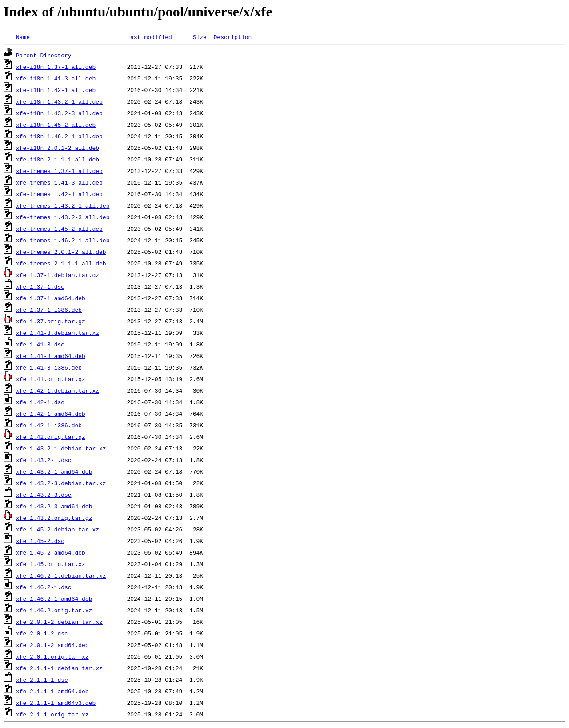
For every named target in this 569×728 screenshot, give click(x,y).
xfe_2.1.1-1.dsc (42, 680)
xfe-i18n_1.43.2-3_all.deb (59, 113)
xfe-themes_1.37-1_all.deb (59, 171)
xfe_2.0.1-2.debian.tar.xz (59, 622)
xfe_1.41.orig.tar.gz (51, 379)
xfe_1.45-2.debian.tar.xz (58, 529)
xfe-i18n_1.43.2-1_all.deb (59, 101)
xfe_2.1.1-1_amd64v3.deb (56, 703)
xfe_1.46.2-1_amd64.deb (54, 599)
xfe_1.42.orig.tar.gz (51, 437)
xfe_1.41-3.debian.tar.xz (58, 333)
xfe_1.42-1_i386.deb (49, 425)
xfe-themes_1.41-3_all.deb (59, 182)
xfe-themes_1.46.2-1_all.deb (63, 240)
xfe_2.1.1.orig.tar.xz (52, 714)
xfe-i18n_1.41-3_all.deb (56, 78)
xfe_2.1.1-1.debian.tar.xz (59, 668)
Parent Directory (44, 55)
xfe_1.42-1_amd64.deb (51, 414)
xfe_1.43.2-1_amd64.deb (54, 471)
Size (200, 37)
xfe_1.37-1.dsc (40, 286)
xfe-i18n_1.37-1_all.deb (56, 67)
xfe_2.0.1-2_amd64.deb (52, 645)
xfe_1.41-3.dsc (40, 344)
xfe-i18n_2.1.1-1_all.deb (58, 159)
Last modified (149, 37)
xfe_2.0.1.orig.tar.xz (52, 656)
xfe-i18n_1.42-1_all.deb (56, 90)
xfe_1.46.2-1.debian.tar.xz (61, 575)
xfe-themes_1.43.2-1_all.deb (63, 205)
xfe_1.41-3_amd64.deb (51, 356)
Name (23, 37)
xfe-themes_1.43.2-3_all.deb (63, 217)
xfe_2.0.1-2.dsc (42, 633)
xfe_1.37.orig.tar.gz (51, 321)
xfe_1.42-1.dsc (40, 402)
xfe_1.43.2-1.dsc (44, 460)
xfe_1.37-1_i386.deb (49, 310)
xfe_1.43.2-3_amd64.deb (54, 506)
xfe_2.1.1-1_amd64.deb (52, 691)
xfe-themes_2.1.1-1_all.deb (61, 263)
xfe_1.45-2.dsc (40, 541)
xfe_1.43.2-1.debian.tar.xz (61, 448)
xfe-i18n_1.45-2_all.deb (56, 125)
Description (232, 37)
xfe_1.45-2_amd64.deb (51, 552)
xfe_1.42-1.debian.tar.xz (58, 390)
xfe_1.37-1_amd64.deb (51, 298)
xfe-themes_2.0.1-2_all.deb (61, 252)
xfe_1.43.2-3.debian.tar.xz (61, 483)
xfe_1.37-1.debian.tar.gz (58, 275)
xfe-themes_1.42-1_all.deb (59, 194)
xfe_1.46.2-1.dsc (44, 587)
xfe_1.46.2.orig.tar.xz (54, 610)
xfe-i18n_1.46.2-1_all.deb (59, 136)
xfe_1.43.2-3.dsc (44, 495)
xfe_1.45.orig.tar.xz (51, 564)
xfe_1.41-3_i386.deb (49, 367)
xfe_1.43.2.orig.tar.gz (54, 518)
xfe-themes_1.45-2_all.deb (59, 229)
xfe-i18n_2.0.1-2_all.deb (58, 148)
